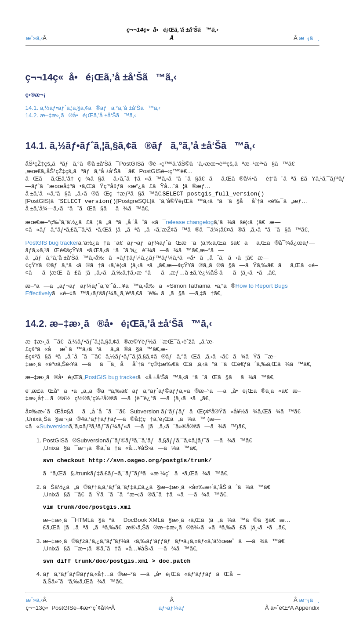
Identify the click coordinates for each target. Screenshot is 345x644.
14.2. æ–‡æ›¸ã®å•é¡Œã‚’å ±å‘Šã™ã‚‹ (81, 115)
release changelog (190, 222)
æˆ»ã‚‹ (34, 38)
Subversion (54, 426)
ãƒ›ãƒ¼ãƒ (173, 608)
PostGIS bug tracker (52, 243)
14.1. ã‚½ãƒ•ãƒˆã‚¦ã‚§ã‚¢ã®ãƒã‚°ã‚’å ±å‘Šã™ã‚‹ (93, 108)
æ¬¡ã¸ (309, 38)
